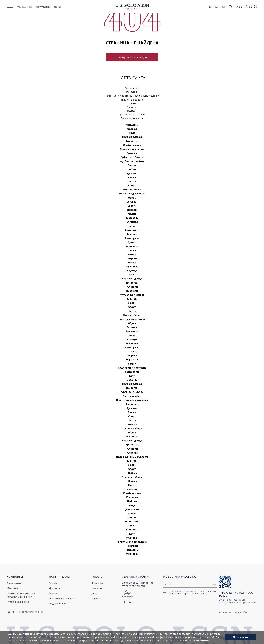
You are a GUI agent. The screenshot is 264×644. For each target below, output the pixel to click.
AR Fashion (225, 612)
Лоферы (132, 210)
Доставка (132, 107)
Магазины (132, 92)
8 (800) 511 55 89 (130, 583)
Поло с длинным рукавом (132, 400)
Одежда (132, 129)
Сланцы (132, 339)
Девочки (132, 380)
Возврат (132, 111)
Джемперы (132, 509)
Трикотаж (132, 141)
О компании (132, 88)
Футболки (132, 404)
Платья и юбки (132, 396)
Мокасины (132, 343)
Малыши (132, 489)
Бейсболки (132, 372)
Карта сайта (241, 612)
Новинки (132, 546)
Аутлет (132, 526)
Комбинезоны (132, 145)
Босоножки (132, 230)
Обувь (132, 198)
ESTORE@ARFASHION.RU (135, 586)
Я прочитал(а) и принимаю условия (192, 592)
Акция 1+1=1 (132, 521)
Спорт (132, 185)
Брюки (132, 177)
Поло (132, 133)
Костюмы (132, 497)
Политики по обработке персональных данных (192, 592)
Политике (202, 641)
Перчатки (132, 360)
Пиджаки (132, 291)
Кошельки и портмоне (132, 368)
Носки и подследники (132, 194)
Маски (132, 262)
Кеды (132, 226)
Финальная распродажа (132, 542)
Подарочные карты (132, 118)
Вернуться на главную (132, 57)
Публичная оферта (132, 100)
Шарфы (132, 258)
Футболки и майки (132, 161)
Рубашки (132, 287)
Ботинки (132, 202)
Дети (57, 7)
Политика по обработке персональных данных (132, 96)
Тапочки (132, 234)
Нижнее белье (132, 190)
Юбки (132, 169)
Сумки (132, 242)
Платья (132, 165)
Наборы (132, 501)
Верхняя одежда (132, 137)
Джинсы (132, 173)
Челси (132, 214)
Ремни (132, 254)
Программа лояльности (132, 114)
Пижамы (132, 153)
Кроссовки (132, 218)
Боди (132, 505)
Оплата (132, 103)
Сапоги (132, 206)
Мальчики (132, 436)
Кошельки (132, 246)
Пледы (132, 513)
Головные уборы (132, 428)
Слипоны (132, 222)
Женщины (24, 7)
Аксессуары (132, 238)
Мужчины (43, 7)
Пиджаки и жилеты (132, 149)
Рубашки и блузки (132, 157)
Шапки (132, 250)
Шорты (132, 181)
